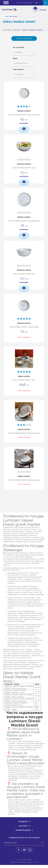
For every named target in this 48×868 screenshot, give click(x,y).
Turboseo (35, 862)
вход (18, 3)
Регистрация (28, 3)
